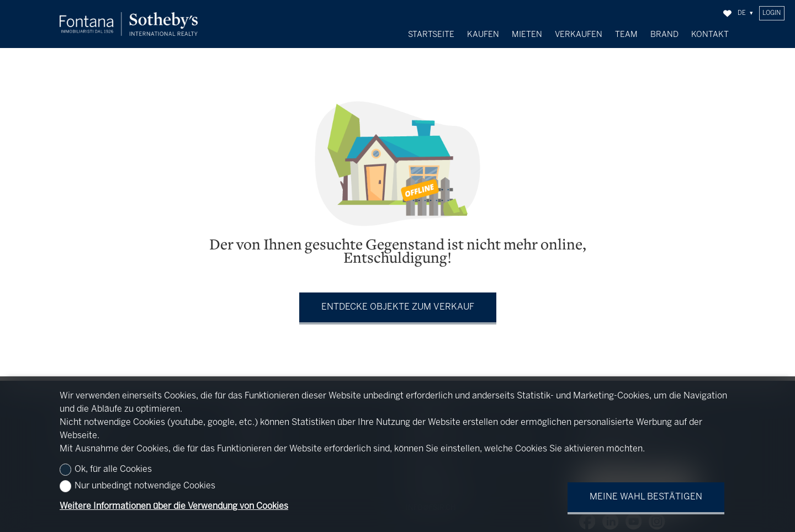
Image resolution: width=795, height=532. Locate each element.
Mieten (527, 35)
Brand (664, 35)
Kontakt (710, 35)
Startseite (431, 35)
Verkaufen (579, 35)
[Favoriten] (727, 14)
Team (626, 35)
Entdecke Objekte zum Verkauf (398, 304)
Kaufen (483, 35)
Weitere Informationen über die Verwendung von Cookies (174, 506)
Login (772, 13)
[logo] (129, 24)
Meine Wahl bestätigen (646, 497)
